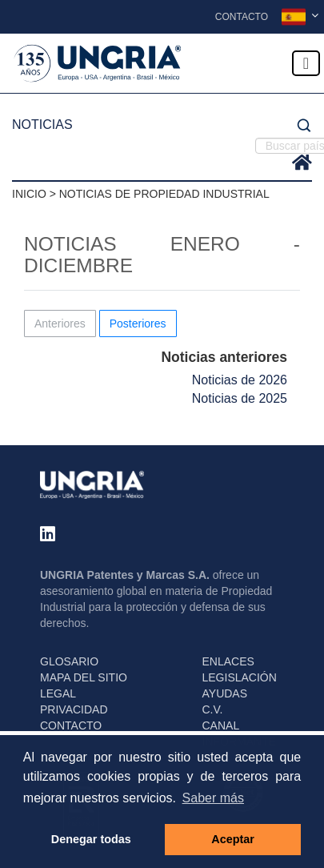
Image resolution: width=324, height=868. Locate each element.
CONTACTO (71, 725)
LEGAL (58, 693)
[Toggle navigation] (306, 63)
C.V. (213, 709)
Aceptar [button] (233, 839)
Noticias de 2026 (240, 380)
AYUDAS (225, 693)
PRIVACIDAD (74, 709)
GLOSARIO (69, 661)
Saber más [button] (213, 798)
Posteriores (138, 323)
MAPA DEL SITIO (84, 677)
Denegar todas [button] (91, 839)
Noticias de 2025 (240, 398)
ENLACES (228, 661)
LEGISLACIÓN (240, 677)
